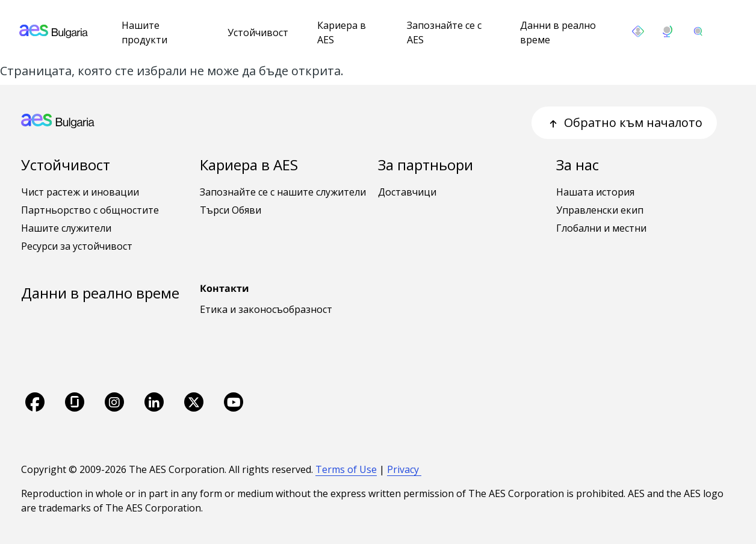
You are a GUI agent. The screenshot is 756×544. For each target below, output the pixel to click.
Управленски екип (600, 210)
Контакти (225, 288)
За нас (578, 165)
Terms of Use (346, 469)
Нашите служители (66, 228)
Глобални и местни (601, 228)
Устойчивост (258, 32)
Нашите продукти (144, 32)
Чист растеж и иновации (80, 192)
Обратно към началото (624, 122)
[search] (698, 31)
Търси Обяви (231, 210)
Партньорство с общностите (90, 210)
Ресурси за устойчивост (77, 246)
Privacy (404, 469)
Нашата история (595, 192)
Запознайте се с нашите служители (283, 192)
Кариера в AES (342, 32)
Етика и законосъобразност (266, 309)
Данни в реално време (558, 32)
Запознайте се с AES (444, 32)
